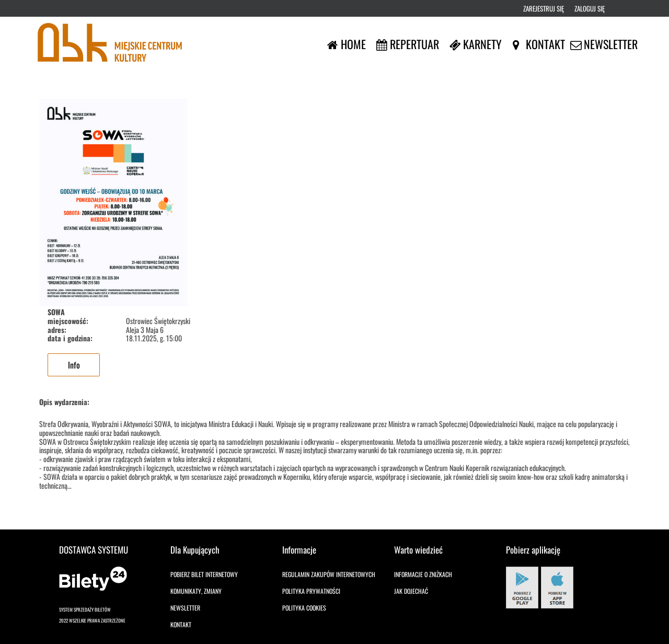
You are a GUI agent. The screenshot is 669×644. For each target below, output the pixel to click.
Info (74, 365)
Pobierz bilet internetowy (204, 574)
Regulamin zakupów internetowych (329, 574)
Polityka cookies (304, 608)
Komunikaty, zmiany (196, 591)
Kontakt (181, 624)
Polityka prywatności (311, 591)
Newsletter (185, 608)
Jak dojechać (411, 591)
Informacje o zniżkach (423, 574)
